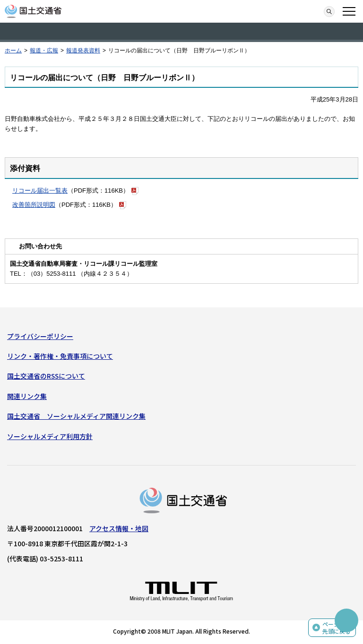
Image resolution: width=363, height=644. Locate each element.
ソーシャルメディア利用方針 (50, 436)
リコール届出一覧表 (40, 191)
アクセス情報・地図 (119, 528)
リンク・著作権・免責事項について (60, 356)
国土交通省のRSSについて (46, 376)
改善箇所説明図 (34, 205)
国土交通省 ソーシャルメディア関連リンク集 (76, 416)
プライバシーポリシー (40, 336)
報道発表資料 (83, 51)
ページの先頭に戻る (337, 628)
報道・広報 (44, 51)
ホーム (13, 51)
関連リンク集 (27, 396)
